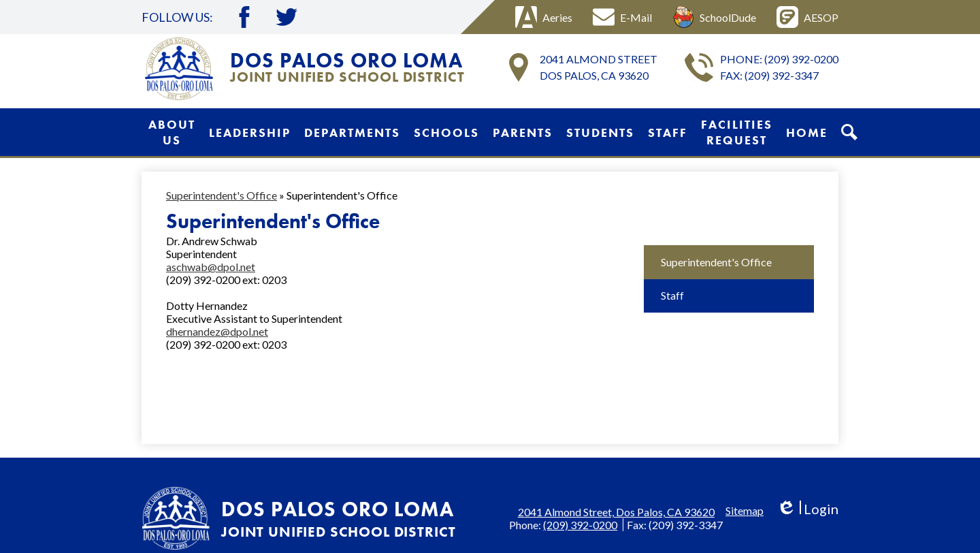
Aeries (544, 17)
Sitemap (745, 510)
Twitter (287, 17)
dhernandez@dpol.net (217, 331)
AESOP (807, 17)
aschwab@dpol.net (211, 267)
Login (807, 509)
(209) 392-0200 (801, 59)
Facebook (244, 17)
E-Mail (622, 17)
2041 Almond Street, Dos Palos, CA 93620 (616, 512)
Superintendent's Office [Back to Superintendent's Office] (222, 195)
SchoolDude (714, 17)
